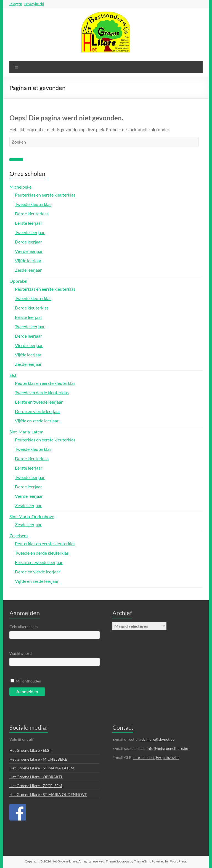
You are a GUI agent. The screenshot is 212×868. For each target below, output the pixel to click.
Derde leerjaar (28, 242)
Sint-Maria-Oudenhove (32, 516)
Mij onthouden (28, 681)
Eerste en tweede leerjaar (39, 402)
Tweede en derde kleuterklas (42, 392)
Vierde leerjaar (29, 251)
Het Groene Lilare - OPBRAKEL (36, 777)
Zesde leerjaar (28, 270)
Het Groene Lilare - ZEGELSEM (36, 786)
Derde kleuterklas (32, 214)
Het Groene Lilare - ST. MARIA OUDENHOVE (48, 794)
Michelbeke (20, 187)
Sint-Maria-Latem (26, 432)
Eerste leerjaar (29, 223)
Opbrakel (18, 281)
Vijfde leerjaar (28, 260)
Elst (13, 375)
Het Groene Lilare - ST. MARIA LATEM (42, 768)
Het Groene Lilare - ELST (30, 750)
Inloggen (16, 4)
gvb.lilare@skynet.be (157, 739)
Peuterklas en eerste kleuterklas (45, 195)
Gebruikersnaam (24, 627)
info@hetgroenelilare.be (167, 748)
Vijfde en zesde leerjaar (37, 421)
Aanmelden (27, 691)
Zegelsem (18, 535)
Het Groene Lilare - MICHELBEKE (38, 759)
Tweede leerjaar (30, 232)
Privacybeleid (34, 4)
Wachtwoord (21, 653)
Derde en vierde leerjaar (38, 411)
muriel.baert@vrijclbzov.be (156, 757)
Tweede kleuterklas (33, 204)
